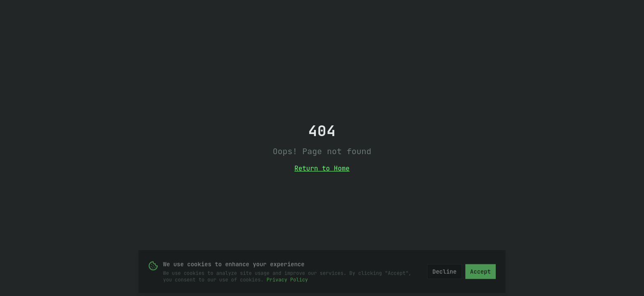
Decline (445, 273)
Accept (481, 273)
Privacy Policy (287, 281)
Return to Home (322, 168)
